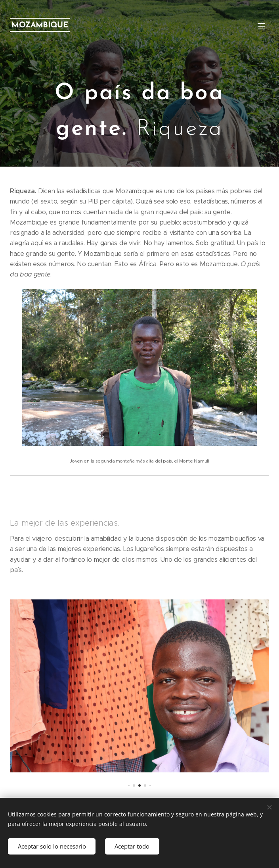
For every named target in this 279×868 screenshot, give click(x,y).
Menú (261, 26)
